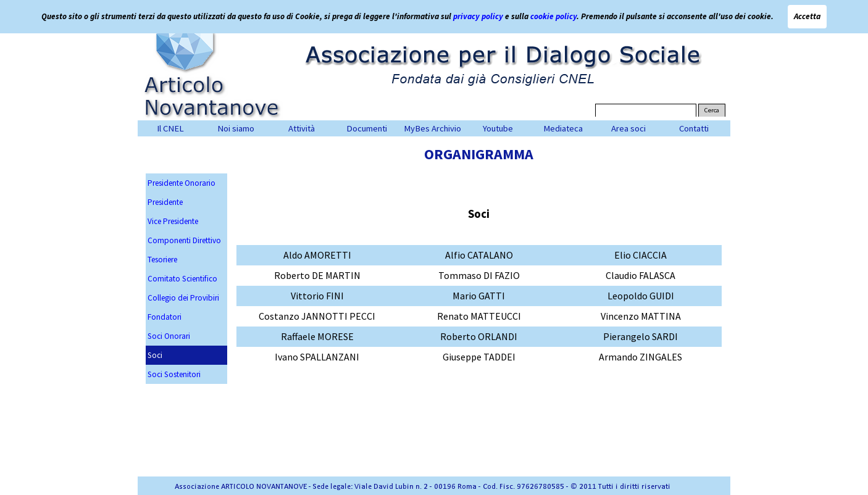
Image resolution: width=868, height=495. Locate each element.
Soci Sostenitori (174, 374)
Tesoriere (162, 260)
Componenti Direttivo (184, 240)
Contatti (694, 128)
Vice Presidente (173, 221)
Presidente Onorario (182, 183)
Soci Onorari (169, 336)
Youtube (498, 128)
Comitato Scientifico (182, 279)
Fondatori (165, 317)
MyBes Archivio (432, 128)
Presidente (165, 202)
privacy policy (478, 16)
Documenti (367, 128)
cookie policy (553, 16)
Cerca (712, 110)
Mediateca (563, 128)
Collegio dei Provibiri (183, 298)
